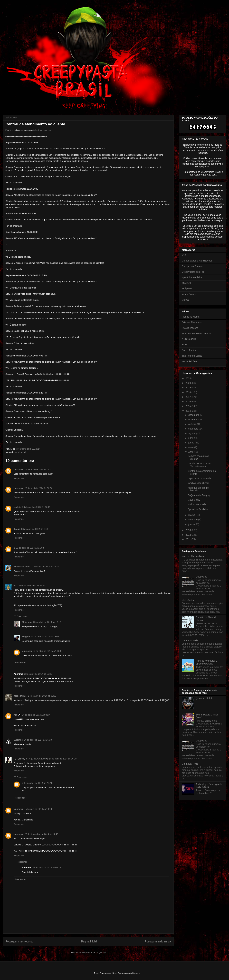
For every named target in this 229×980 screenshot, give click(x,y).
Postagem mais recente (19, 942)
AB (15, 715)
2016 (189, 401)
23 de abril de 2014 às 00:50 (39, 488)
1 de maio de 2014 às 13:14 (38, 809)
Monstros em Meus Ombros (197, 334)
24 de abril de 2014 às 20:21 (38, 783)
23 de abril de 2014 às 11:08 (30, 548)
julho (191, 438)
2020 (189, 383)
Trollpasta (187, 288)
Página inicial (89, 942)
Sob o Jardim (189, 350)
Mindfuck (22, 452)
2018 (189, 392)
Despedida (202, 577)
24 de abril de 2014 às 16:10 (38, 740)
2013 (189, 530)
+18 (184, 255)
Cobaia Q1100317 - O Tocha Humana (199, 465)
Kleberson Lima (22, 567)
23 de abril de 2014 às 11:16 (45, 567)
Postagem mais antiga (158, 942)
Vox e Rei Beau (190, 361)
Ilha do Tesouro (190, 328)
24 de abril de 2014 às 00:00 (42, 696)
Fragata (26, 637)
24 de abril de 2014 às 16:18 (63, 759)
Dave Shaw (194, 500)
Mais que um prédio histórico (198, 489)
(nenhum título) (204, 698)
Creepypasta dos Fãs (193, 272)
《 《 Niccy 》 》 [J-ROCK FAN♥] (31, 759)
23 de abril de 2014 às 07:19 (36, 507)
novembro (194, 419)
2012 (189, 535)
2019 (189, 388)
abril (191, 452)
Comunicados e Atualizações (197, 261)
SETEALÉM (188, 600)
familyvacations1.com (43, 130)
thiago (17, 529)
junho (192, 443)
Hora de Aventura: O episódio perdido (207, 662)
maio (191, 447)
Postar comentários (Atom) (93, 952)
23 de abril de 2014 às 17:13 (47, 622)
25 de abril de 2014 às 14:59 (47, 651)
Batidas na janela (197, 504)
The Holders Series (192, 356)
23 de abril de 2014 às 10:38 (35, 529)
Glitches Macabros (192, 322)
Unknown (19, 469)
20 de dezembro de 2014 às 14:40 (41, 834)
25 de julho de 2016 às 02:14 (47, 868)
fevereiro (193, 520)
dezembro (194, 415)
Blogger (136, 973)
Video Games (189, 294)
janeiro (192, 524)
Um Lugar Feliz (190, 641)
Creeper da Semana (193, 266)
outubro (193, 424)
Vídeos (186, 300)
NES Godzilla (189, 339)
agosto (192, 433)
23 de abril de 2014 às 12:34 (31, 585)
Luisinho (18, 740)
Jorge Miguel (20, 696)
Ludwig (17, 507)
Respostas (22, 616)
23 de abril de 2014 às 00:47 (39, 469)
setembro (194, 429)
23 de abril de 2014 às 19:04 (45, 637)
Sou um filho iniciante (193, 556)
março (192, 515)
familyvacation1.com (199, 483)
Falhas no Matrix (191, 317)
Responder (19, 478)
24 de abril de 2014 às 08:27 (36, 715)
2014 (189, 411)
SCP (184, 345)
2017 (189, 397)
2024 (189, 378)
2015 (189, 406)
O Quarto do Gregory (199, 495)
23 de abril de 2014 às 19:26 (38, 674)
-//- (15, 585)
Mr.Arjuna (27, 622)
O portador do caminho (200, 478)
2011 (189, 539)
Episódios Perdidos (192, 277)
